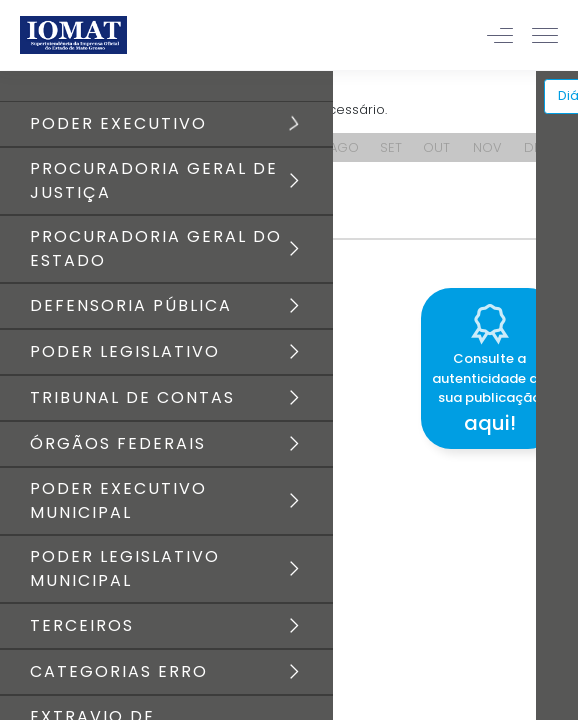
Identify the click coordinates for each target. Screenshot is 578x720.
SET (391, 147)
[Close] (562, 285)
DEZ (536, 147)
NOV (487, 147)
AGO (344, 147)
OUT (436, 147)
